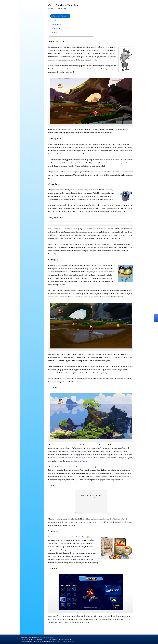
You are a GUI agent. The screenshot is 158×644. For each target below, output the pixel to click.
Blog (24, 25)
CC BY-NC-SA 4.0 (41, 637)
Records (25, 46)
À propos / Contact (28, 54)
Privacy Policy (50, 637)
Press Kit (54, 32)
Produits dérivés (27, 41)
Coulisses (25, 37)
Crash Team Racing (55, 619)
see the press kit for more (79, 461)
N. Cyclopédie (26, 33)
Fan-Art (25, 50)
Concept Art (55, 24)
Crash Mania (24, 637)
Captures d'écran (56, 28)
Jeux (32, 29)
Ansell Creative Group (79, 537)
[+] (60, 24)
